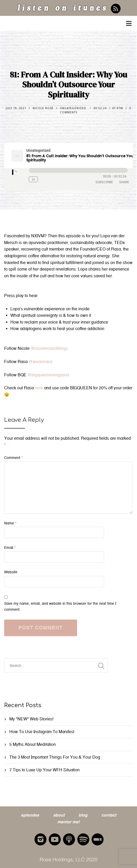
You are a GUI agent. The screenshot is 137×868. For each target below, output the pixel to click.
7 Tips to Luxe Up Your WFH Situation (44, 770)
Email (10, 548)
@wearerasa (40, 362)
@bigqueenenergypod (48, 375)
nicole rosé (43, 108)
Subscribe (104, 182)
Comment (13, 458)
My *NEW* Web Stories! (31, 719)
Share (124, 182)
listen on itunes (62, 9)
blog (83, 815)
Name (10, 523)
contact (109, 815)
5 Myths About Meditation (33, 744)
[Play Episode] (15, 173)
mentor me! (68, 821)
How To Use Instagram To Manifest (42, 732)
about (59, 815)
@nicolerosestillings (49, 348)
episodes (30, 815)
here (39, 388)
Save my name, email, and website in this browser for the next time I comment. (60, 607)
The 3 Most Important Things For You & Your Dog (55, 757)
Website (11, 572)
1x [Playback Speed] (33, 179)
